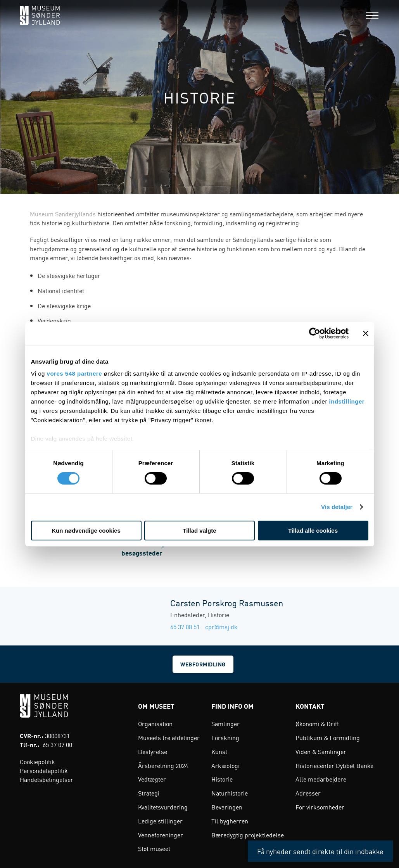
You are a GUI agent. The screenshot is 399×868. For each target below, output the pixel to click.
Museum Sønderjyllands (63, 214)
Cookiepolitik (37, 761)
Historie (222, 778)
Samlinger (225, 723)
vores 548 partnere (74, 374)
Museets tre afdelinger (169, 737)
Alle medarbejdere (321, 778)
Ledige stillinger (160, 820)
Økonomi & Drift (317, 723)
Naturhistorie (230, 792)
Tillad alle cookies (313, 531)
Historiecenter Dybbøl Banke (334, 764)
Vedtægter (152, 778)
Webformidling (203, 664)
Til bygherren (230, 820)
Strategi (149, 792)
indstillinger (347, 401)
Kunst (219, 751)
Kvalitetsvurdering (163, 806)
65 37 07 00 (57, 744)
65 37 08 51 (185, 626)
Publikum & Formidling (328, 737)
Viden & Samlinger (321, 751)
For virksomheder (320, 806)
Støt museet (154, 848)
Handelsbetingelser (47, 778)
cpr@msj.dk (221, 626)
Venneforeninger (161, 834)
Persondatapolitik (44, 770)
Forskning (225, 737)
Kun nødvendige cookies (86, 531)
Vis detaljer (337, 507)
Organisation (155, 723)
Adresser (308, 792)
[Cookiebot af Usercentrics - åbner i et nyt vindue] (315, 333)
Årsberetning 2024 (163, 764)
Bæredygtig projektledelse (248, 834)
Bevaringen (227, 806)
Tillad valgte (199, 531)
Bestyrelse (153, 751)
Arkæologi (225, 764)
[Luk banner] (366, 333)
